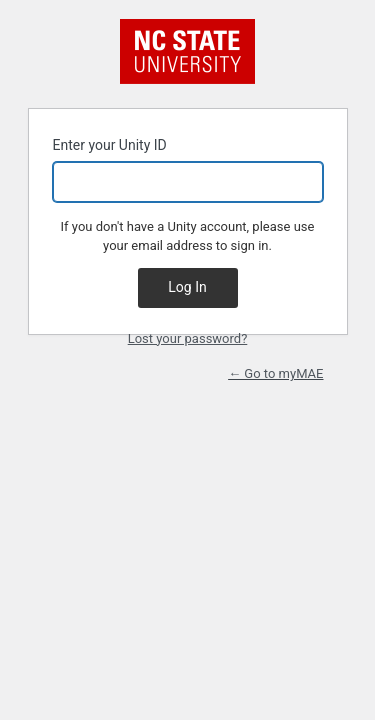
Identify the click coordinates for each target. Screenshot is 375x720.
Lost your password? (188, 338)
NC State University (187, 51)
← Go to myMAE (275, 373)
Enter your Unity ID (188, 169)
